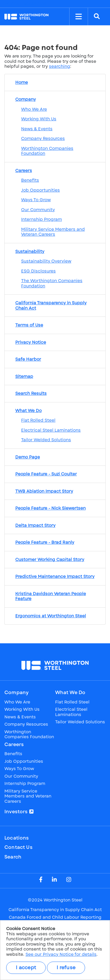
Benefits (30, 180)
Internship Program (42, 219)
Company (16, 693)
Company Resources (43, 138)
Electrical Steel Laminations (51, 430)
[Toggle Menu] (79, 17)
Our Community (38, 210)
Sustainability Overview (46, 261)
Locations (17, 838)
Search (13, 857)
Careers (14, 745)
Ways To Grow (36, 200)
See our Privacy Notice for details (61, 954)
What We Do (70, 693)
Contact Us (18, 847)
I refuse (66, 968)
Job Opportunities (40, 190)
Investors (16, 812)
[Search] (97, 17)
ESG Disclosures (38, 271)
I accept (26, 968)
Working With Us (39, 119)
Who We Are (34, 109)
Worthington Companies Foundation (47, 151)
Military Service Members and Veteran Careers (53, 232)
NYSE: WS (25, 4)
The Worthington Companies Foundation (52, 283)
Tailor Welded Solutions (46, 440)
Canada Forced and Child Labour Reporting (55, 918)
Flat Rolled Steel (38, 420)
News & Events (37, 129)
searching (60, 66)
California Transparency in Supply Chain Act (55, 910)
